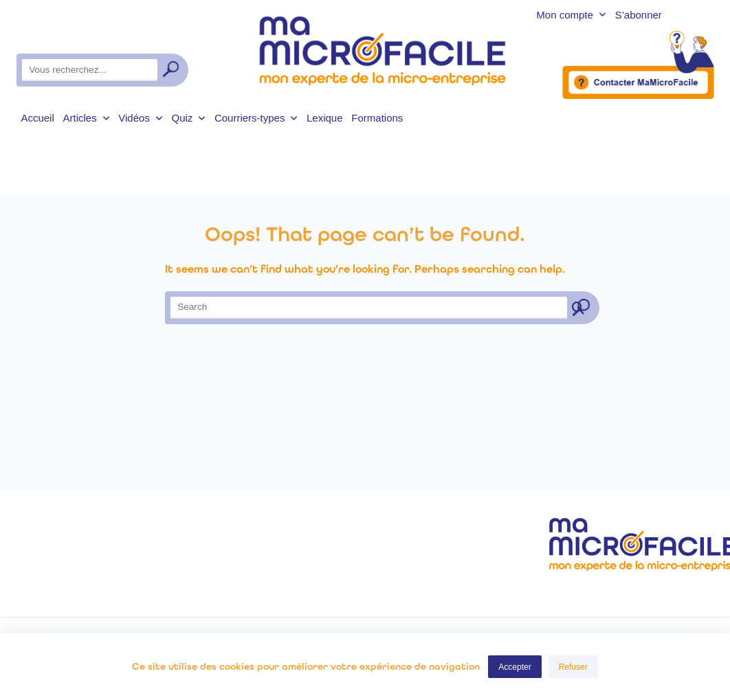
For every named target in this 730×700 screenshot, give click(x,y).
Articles (87, 118)
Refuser (573, 667)
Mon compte (571, 15)
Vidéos (140, 118)
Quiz (188, 118)
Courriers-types (256, 118)
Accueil (37, 118)
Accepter (515, 667)
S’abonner (638, 15)
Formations (377, 118)
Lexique (325, 118)
